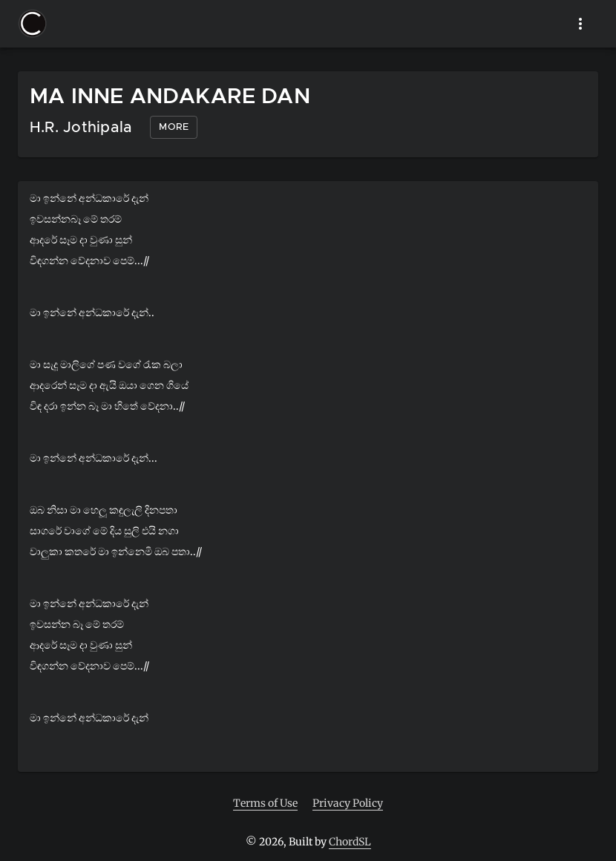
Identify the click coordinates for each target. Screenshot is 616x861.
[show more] (580, 24)
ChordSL (350, 842)
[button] (33, 24)
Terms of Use (265, 803)
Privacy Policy (348, 803)
